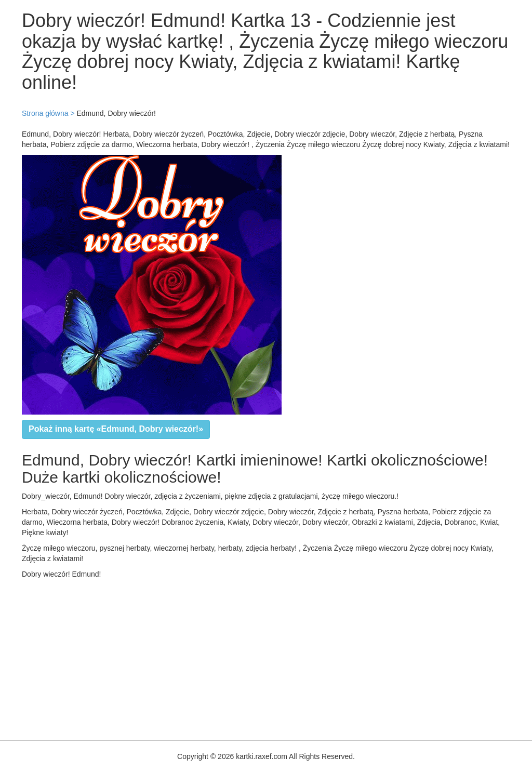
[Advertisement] (266, 657)
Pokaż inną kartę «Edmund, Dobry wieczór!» (116, 429)
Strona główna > (48, 113)
